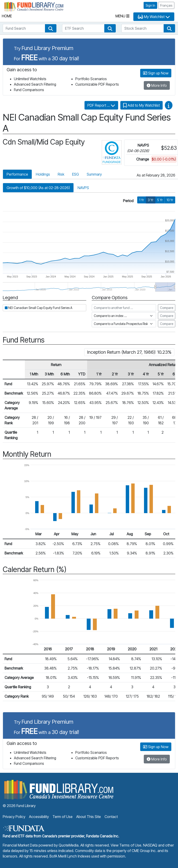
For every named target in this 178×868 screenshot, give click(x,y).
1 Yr (142, 200)
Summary (94, 174)
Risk (61, 174)
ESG (76, 174)
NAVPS (83, 188)
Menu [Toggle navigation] (122, 16)
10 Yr (170, 200)
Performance (17, 174)
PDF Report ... (101, 105)
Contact (111, 817)
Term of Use (63, 817)
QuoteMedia (69, 845)
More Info (157, 85)
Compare (167, 308)
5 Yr (160, 200)
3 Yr (151, 200)
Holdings (43, 174)
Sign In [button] (150, 5)
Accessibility (39, 817)
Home (7, 16)
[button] (51, 28)
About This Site (89, 817)
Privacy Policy (14, 817)
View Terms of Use (126, 845)
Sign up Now (156, 73)
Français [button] (166, 5)
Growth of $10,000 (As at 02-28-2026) (38, 188)
